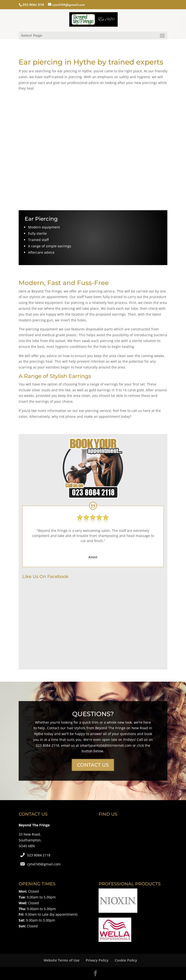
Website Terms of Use (62, 960)
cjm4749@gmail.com (44, 864)
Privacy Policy (97, 960)
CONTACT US (93, 765)
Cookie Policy (126, 960)
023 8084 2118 (39, 855)
